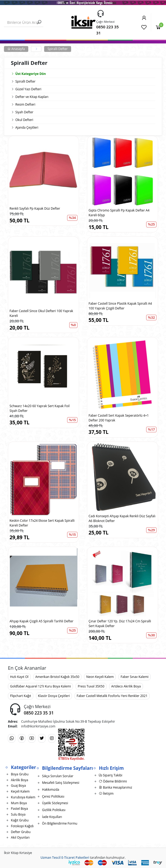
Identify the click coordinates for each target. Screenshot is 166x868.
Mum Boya (19, 803)
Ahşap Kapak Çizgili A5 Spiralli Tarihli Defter (41, 621)
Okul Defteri (24, 120)
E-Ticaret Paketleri (75, 858)
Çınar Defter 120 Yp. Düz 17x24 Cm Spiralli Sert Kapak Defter (120, 624)
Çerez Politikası (53, 796)
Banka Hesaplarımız (116, 787)
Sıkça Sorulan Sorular (58, 776)
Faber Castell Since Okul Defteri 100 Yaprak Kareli (41, 313)
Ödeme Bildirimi (113, 781)
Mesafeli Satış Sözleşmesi (61, 783)
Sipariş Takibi (111, 775)
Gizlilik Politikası (54, 810)
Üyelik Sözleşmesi (55, 803)
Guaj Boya (18, 786)
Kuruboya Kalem (23, 797)
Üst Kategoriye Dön (28, 74)
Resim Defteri (25, 104)
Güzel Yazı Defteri (28, 89)
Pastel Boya (19, 809)
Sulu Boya (18, 814)
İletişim (106, 793)
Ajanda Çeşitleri (27, 127)
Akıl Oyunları (20, 837)
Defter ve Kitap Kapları (32, 97)
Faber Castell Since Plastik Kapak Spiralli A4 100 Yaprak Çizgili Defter (120, 306)
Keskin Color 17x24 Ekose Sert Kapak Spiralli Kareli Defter (42, 523)
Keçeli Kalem (20, 791)
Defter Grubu (21, 832)
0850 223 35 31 (107, 30)
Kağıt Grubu (20, 820)
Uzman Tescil (50, 858)
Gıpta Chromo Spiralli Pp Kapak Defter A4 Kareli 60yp (119, 213)
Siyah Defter (24, 112)
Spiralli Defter (58, 49)
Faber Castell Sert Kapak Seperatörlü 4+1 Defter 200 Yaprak (119, 418)
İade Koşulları (52, 817)
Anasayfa (16, 49)
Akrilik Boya (19, 780)
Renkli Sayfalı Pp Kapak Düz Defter (35, 208)
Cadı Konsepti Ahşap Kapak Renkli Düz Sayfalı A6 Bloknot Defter (122, 518)
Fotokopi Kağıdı (22, 826)
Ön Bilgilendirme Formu (60, 823)
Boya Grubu (20, 774)
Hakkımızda (51, 790)
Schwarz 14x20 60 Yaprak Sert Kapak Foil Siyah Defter (40, 408)
